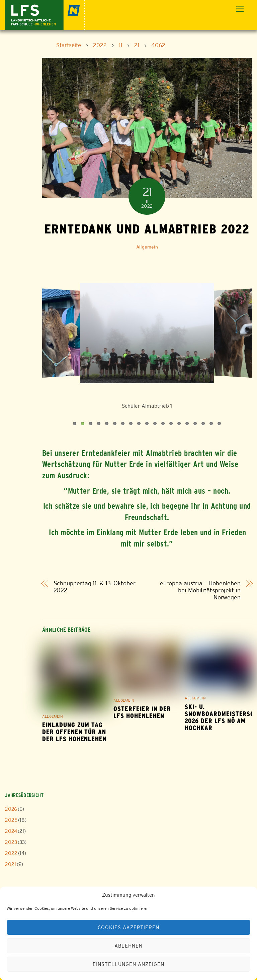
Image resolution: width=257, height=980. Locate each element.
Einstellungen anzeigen (128, 964)
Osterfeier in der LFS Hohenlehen (142, 712)
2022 (11, 853)
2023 (11, 842)
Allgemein (147, 247)
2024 (11, 831)
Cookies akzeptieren (128, 927)
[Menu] (240, 9)
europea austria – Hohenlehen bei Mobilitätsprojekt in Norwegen (200, 590)
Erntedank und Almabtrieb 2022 (147, 229)
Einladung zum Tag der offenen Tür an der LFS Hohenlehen (74, 732)
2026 (11, 809)
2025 (11, 820)
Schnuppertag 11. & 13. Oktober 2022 (95, 587)
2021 (11, 864)
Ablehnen (128, 946)
